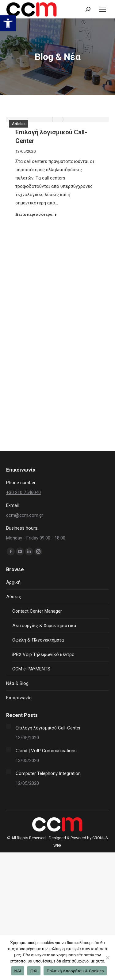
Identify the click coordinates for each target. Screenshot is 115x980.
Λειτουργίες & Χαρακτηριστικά (44, 626)
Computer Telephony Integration (48, 773)
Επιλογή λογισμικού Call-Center (48, 728)
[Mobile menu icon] (103, 9)
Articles (19, 124)
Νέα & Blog (17, 683)
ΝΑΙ (18, 971)
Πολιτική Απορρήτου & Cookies (75, 971)
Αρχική (13, 582)
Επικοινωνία (19, 698)
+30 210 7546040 (23, 492)
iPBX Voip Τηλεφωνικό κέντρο (43, 654)
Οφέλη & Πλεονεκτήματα (38, 640)
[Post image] (9, 726)
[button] (8, 23)
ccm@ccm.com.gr (25, 515)
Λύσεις (14, 597)
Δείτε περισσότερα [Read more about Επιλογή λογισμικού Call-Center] (36, 214)
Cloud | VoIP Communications (46, 751)
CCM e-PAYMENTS (31, 669)
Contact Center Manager (37, 611)
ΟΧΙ (34, 971)
